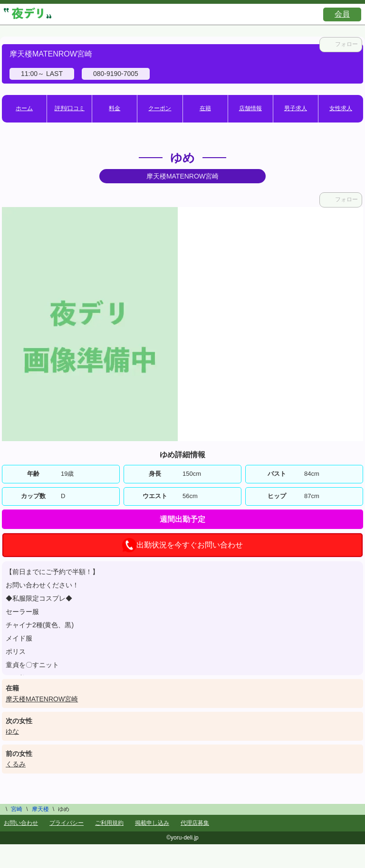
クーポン (160, 108)
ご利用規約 (109, 823)
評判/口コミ (70, 108)
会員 (342, 14)
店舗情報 (250, 108)
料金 (115, 108)
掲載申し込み (152, 823)
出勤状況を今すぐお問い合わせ (182, 545)
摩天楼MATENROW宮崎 (42, 699)
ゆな (12, 731)
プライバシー (67, 823)
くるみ (16, 764)
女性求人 (341, 108)
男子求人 (296, 108)
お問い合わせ (21, 823)
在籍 (205, 108)
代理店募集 (195, 823)
